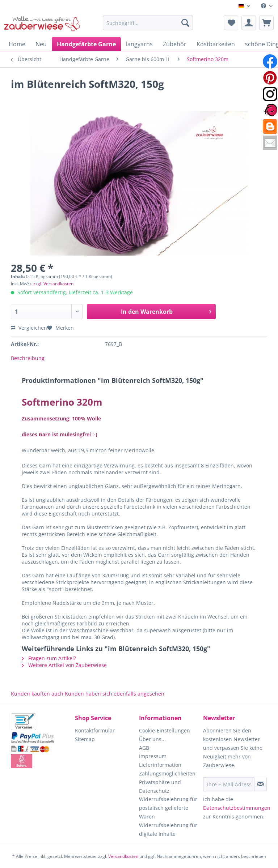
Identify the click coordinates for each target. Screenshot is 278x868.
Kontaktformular (95, 730)
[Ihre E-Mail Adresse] (229, 784)
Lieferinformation (160, 765)
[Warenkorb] (266, 23)
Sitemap (85, 739)
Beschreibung (28, 358)
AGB (144, 748)
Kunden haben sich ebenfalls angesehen (115, 694)
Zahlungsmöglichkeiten (167, 773)
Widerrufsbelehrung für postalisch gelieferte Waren (168, 808)
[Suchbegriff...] (148, 23)
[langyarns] (139, 44)
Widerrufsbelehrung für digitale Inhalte (168, 829)
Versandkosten (123, 856)
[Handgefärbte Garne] (86, 44)
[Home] (17, 44)
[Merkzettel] (231, 23)
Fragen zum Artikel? (49, 658)
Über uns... (152, 739)
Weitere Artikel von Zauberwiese (64, 665)
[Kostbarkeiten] (216, 44)
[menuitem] (267, 6)
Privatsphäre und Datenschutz (160, 786)
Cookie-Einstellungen (165, 730)
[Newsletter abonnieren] (260, 784)
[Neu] (41, 44)
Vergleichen (29, 328)
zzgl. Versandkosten (53, 284)
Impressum (153, 756)
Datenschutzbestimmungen (237, 808)
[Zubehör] (175, 44)
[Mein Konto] (249, 23)
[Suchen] (185, 23)
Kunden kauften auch (37, 694)
